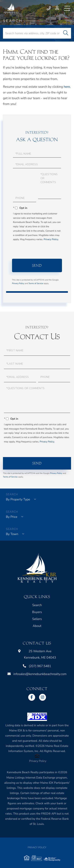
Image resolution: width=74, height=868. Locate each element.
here (67, 87)
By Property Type (18, 499)
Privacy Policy (51, 240)
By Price (12, 517)
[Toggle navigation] (67, 8)
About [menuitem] (37, 626)
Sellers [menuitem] (37, 619)
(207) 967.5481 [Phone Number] (49, 8)
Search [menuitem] (37, 605)
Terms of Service (36, 283)
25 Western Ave (37, 654)
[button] (66, 33)
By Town (12, 534)
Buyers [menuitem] (37, 612)
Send (37, 265)
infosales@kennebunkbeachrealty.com (37, 674)
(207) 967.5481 (37, 666)
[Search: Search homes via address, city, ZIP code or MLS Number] (37, 33)
